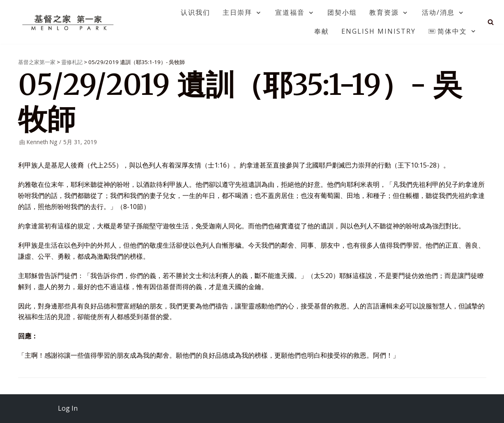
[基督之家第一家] (69, 22)
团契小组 (342, 12)
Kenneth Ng (42, 142)
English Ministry (379, 31)
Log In (68, 408)
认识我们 (196, 12)
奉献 (322, 31)
